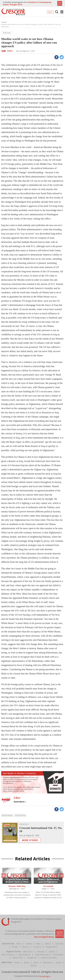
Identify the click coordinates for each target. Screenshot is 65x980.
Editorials (41, 952)
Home (19, 944)
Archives (29, 944)
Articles (17, 963)
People (59, 963)
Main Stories (28, 952)
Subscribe (59, 944)
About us (25, 947)
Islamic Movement (42, 955)
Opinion (52, 952)
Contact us (38, 947)
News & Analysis (8, 955)
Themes (34, 966)
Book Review (58, 955)
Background (32, 958)
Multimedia (47, 963)
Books (27, 963)
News (38, 944)
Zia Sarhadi (48, 886)
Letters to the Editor (49, 958)
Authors (48, 944)
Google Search (52, 947)
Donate (15, 947)
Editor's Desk (18, 958)
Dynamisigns (45, 976)
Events (36, 963)
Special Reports (25, 955)
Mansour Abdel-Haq (17, 886)
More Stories (30, 840)
